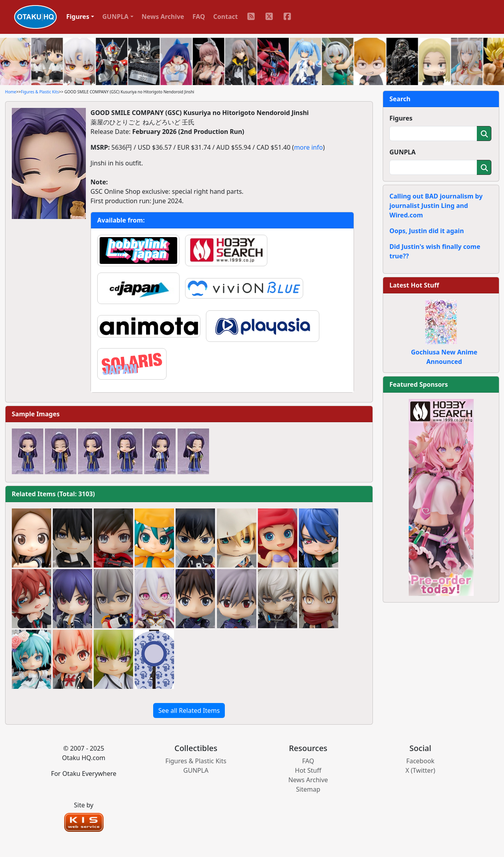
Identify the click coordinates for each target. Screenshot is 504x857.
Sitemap (308, 789)
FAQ (199, 17)
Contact (226, 17)
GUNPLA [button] (116, 17)
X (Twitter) (421, 770)
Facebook (421, 761)
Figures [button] (78, 17)
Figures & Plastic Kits (40, 92)
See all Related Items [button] (189, 710)
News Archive (163, 17)
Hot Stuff (308, 770)
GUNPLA (403, 152)
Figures (401, 118)
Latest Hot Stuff (414, 285)
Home (11, 92)
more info (309, 147)
